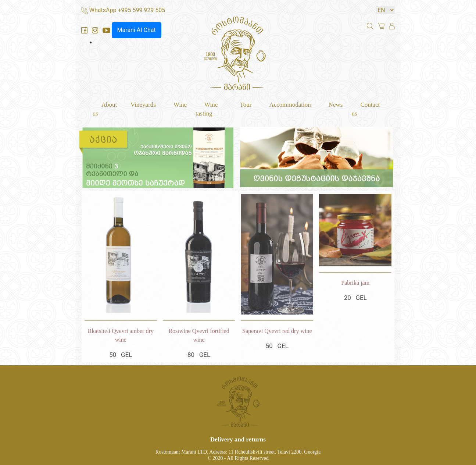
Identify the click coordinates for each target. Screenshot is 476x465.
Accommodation (290, 105)
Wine (180, 105)
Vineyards (143, 105)
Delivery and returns (238, 439)
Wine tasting (207, 109)
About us (105, 109)
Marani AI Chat (137, 30)
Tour (246, 105)
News (336, 105)
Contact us (366, 109)
